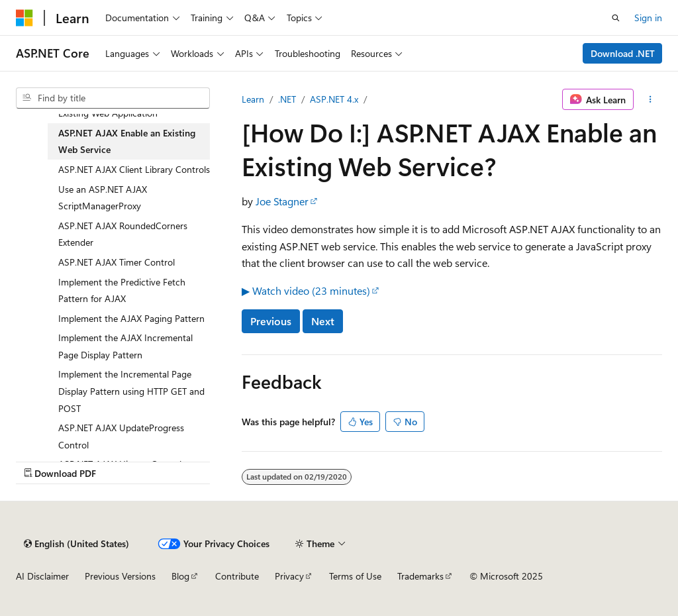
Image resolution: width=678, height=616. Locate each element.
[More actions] (651, 99)
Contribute (237, 576)
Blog (180, 576)
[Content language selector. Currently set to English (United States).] (76, 544)
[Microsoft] (24, 18)
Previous (271, 321)
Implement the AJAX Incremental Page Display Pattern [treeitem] (125, 346)
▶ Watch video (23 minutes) (306, 290)
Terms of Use (355, 576)
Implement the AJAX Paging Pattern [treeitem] (131, 318)
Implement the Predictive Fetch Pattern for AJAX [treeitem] (122, 290)
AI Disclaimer (42, 576)
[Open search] (616, 18)
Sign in (648, 18)
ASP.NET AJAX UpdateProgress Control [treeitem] (121, 436)
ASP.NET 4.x (334, 99)
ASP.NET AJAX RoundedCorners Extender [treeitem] (123, 234)
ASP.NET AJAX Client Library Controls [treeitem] (134, 169)
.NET (287, 99)
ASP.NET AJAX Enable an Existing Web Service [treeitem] (127, 141)
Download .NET (623, 53)
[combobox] (113, 98)
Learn (253, 99)
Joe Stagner (282, 201)
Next (323, 321)
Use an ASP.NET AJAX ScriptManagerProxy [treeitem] (103, 198)
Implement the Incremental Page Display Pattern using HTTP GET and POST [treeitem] (131, 391)
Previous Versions (120, 576)
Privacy (289, 576)
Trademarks (420, 576)
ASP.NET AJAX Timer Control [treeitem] (117, 262)
